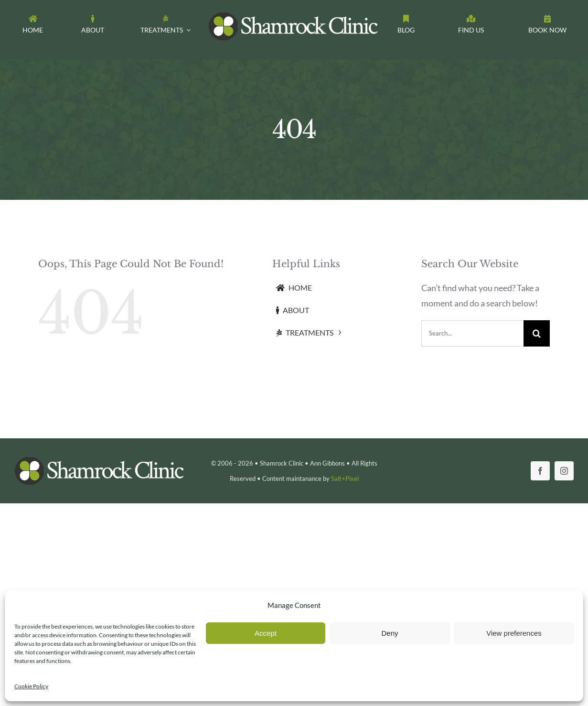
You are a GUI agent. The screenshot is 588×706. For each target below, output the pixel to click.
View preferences (514, 633)
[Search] (537, 333)
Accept (266, 633)
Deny (390, 633)
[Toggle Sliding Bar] (547, 26)
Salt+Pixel (345, 478)
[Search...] (472, 333)
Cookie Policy (31, 686)
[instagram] (564, 471)
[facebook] (540, 471)
